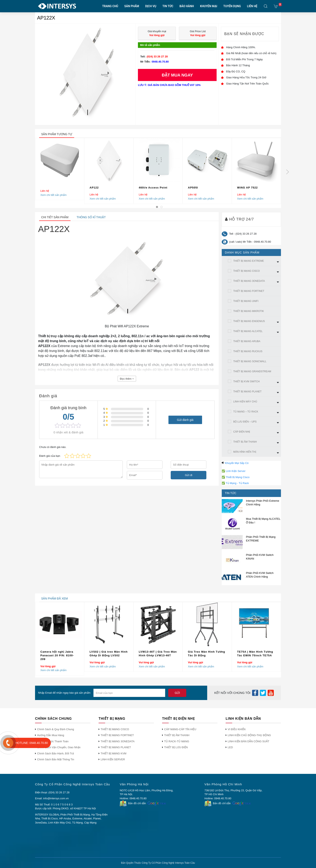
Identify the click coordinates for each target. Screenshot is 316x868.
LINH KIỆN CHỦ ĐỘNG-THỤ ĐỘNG (249, 735)
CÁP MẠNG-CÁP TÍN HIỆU (180, 729)
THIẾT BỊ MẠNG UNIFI (246, 301)
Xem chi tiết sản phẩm (53, 195)
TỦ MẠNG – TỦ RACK (246, 412)
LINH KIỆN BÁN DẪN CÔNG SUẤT (248, 741)
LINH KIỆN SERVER (113, 759)
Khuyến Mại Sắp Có (237, 463)
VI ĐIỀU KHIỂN (237, 729)
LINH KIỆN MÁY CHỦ (245, 402)
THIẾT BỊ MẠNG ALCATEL (248, 331)
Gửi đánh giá (185, 420)
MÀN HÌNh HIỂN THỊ (245, 452)
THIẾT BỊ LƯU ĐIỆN (176, 747)
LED (230, 747)
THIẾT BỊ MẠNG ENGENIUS (249, 321)
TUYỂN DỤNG (232, 6)
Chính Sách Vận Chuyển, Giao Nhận (59, 747)
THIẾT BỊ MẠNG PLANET (247, 392)
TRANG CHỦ (110, 6)
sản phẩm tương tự (57, 134)
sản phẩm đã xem (55, 598)
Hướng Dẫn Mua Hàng (51, 735)
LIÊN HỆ (252, 6)
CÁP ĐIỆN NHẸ (242, 432)
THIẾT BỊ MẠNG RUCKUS (248, 351)
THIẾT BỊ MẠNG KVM (114, 753)
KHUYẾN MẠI (209, 6)
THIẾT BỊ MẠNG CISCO (246, 271)
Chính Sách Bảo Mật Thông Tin (56, 759)
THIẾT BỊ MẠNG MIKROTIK (248, 311)
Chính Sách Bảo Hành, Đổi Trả (55, 753)
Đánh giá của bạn (50, 456)
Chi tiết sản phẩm (55, 217)
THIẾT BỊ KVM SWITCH (246, 381)
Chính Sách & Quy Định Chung (56, 729)
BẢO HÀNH (187, 6)
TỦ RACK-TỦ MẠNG (177, 741)
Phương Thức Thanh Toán (53, 741)
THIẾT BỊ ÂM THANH (245, 442)
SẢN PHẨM (132, 6)
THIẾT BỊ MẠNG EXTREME (248, 261)
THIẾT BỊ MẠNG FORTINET (249, 291)
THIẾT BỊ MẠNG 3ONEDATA (249, 281)
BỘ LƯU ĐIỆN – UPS (245, 422)
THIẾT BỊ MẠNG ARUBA (247, 341)
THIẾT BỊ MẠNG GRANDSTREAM (252, 371)
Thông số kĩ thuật (91, 217)
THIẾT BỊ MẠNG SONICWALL (250, 361)
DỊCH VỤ (151, 6)
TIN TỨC (168, 6)
